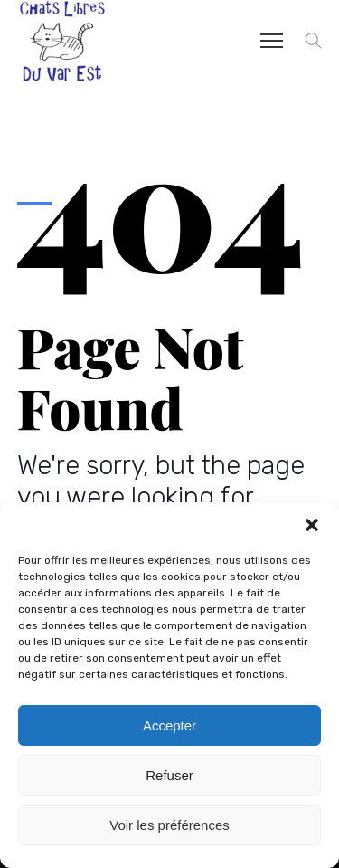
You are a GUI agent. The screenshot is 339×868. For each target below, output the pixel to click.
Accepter (169, 725)
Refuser (169, 775)
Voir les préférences (169, 825)
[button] (312, 525)
